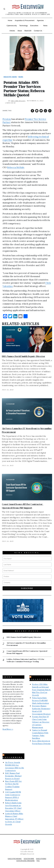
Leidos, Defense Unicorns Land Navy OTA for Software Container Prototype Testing (25, 660)
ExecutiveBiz (41, 679)
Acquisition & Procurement (25, 20)
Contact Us (38, 31)
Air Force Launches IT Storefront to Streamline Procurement (26, 644)
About (20, 31)
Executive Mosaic (15, 859)
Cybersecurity (12, 26)
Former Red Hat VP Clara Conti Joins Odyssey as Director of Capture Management (41, 722)
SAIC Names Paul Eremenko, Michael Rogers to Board (13, 776)
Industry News (10, 77)
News (45, 26)
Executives (34, 26)
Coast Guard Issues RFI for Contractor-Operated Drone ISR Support (27, 652)
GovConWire (13, 757)
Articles (12, 31)
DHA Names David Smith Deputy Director (23, 356)
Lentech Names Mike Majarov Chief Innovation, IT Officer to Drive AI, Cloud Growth (14, 819)
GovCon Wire (29, 859)
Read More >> (8, 729)
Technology (23, 26)
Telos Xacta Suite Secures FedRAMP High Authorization (40, 700)
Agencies (40, 20)
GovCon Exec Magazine (25, 861)
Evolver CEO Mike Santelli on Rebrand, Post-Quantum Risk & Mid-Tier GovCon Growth (41, 690)
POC (38, 861)
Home (10, 20)
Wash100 (28, 31)
